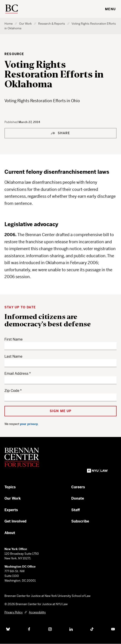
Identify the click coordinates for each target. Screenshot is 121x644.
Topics (10, 487)
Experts (11, 510)
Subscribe (80, 521)
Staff (76, 510)
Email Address (16, 374)
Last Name (13, 356)
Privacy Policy (14, 612)
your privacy (29, 424)
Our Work (25, 24)
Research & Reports (52, 24)
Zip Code (12, 391)
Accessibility (37, 612)
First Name (14, 339)
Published (11, 122)
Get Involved (15, 521)
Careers (78, 487)
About (10, 533)
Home (9, 24)
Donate (78, 498)
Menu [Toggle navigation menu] (110, 9)
